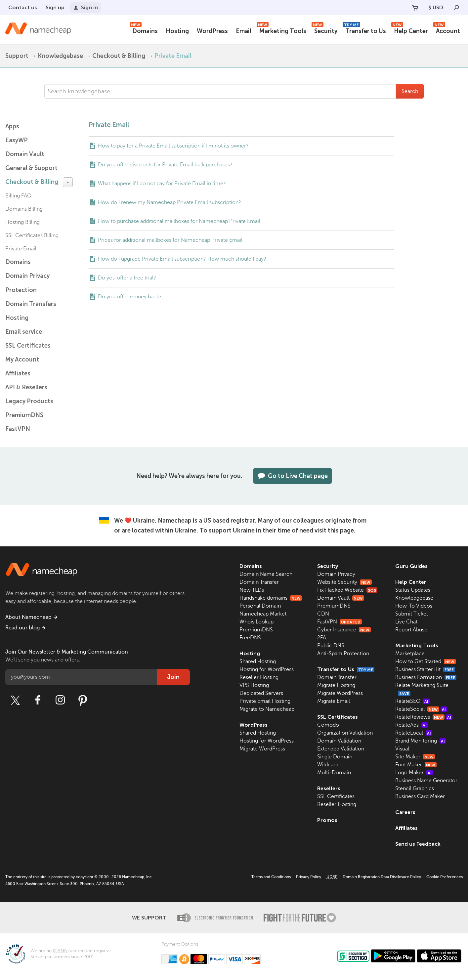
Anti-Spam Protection (343, 654)
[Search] (456, 8)
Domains (144, 30)
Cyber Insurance (344, 630)
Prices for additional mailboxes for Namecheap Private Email (170, 240)
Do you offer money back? (130, 297)
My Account (22, 360)
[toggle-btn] (68, 182)
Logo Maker (414, 773)
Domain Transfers (31, 304)
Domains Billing (24, 209)
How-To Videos (414, 606)
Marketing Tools (281, 30)
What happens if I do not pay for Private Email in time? (162, 184)
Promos (327, 820)
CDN (323, 614)
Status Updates (413, 590)
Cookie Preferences (445, 877)
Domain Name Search (266, 574)
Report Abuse (411, 630)
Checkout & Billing (119, 56)
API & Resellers (26, 387)
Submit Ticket (412, 614)
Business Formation (426, 677)
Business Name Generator (426, 781)
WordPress (212, 31)
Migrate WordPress (262, 749)
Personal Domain (260, 606)
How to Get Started (425, 661)
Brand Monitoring (421, 741)
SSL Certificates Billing (32, 235)
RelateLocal (414, 733)
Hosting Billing (22, 222)
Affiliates (18, 373)
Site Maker (415, 757)
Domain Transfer (259, 582)
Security (324, 30)
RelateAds (412, 725)
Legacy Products (29, 401)
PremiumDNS (24, 415)
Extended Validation (341, 749)
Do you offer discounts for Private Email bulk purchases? (165, 165)
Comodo (328, 725)
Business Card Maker (420, 796)
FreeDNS (250, 638)
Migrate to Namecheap (267, 709)
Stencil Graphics (415, 788)
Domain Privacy (336, 574)
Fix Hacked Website (347, 590)
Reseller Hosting (259, 677)
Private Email (21, 249)
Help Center (410, 30)
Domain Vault (25, 154)
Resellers (329, 788)
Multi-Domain (334, 773)
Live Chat (406, 622)
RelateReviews (424, 717)
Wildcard (328, 765)
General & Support (31, 168)
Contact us (23, 7)
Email (244, 31)
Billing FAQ (18, 196)
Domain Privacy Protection (27, 283)
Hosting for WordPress (267, 669)
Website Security (344, 582)
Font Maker (416, 765)
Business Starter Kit (425, 669)
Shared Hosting (258, 661)
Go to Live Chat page (293, 476)
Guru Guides (411, 566)
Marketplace (410, 654)
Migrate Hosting (336, 685)
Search (410, 91)
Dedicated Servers (261, 693)
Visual (402, 749)
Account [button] (447, 30)
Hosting (177, 31)
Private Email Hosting (265, 701)
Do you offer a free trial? (127, 278)
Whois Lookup (256, 622)
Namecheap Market (263, 614)
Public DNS (331, 646)
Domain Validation (339, 741)
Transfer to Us (364, 30)
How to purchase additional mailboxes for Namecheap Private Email (179, 221)
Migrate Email (334, 701)
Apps (12, 126)
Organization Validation (345, 733)
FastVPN (18, 429)
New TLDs (252, 590)
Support (17, 56)
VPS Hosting (254, 685)
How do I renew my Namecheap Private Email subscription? (170, 202)
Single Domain (335, 757)
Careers (405, 812)
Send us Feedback (418, 844)
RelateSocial (421, 709)
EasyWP (17, 140)
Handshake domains (271, 598)
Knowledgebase (60, 56)
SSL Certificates (28, 346)
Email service (24, 332)
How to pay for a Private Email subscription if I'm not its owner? (173, 146)
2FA (322, 638)
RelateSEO (412, 701)
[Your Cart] (415, 8)
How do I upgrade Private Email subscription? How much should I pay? (182, 259)
